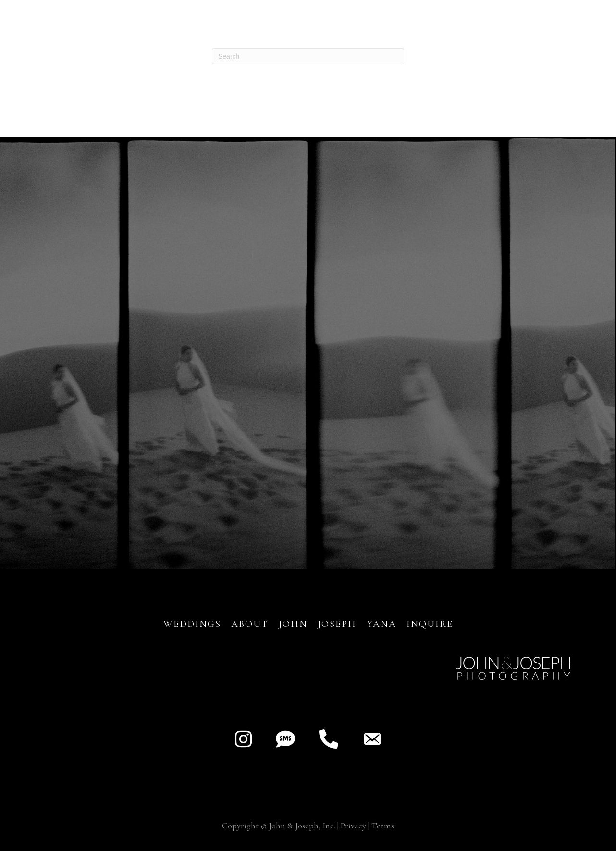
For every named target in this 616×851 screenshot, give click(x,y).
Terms (383, 826)
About (252, 624)
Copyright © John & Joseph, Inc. (279, 826)
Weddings (192, 624)
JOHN (293, 624)
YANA (382, 624)
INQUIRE (430, 624)
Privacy (353, 826)
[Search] (308, 56)
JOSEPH (337, 624)
